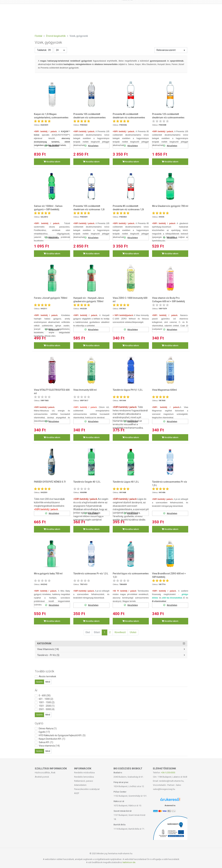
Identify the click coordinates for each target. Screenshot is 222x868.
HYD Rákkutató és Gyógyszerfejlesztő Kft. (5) (62, 735)
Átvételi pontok (42, 777)
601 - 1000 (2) (46, 699)
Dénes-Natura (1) (48, 728)
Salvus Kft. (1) (46, 742)
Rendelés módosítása (84, 773)
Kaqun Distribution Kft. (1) (52, 739)
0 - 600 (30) (45, 695)
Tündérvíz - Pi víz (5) (48, 655)
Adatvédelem (80, 785)
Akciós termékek (47, 676)
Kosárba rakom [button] (52, 162)
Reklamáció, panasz (84, 781)
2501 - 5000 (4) (47, 709)
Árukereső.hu (170, 805)
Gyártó (39, 723)
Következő (120, 632)
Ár (36, 690)
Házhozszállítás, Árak (45, 773)
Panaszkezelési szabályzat (87, 789)
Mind (48, 682)
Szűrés (39, 682)
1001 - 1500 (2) (47, 702)
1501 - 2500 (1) (47, 706)
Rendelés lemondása (84, 777)
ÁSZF (77, 793)
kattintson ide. (129, 862)
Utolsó (133, 632)
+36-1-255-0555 (168, 773)
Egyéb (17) (44, 732)
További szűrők (44, 671)
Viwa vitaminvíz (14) (48, 649)
